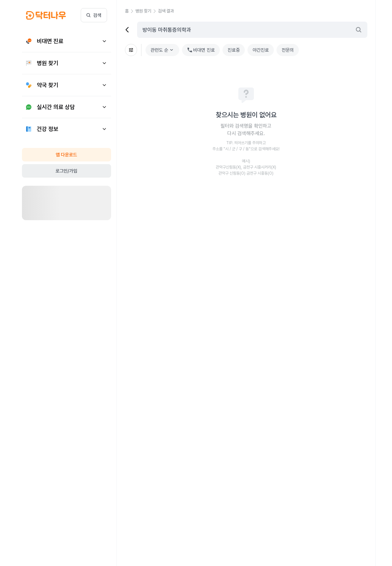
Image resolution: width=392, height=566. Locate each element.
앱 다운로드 (66, 155)
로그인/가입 (66, 171)
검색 (94, 15)
